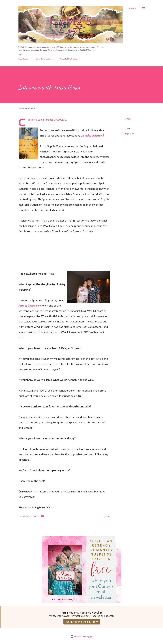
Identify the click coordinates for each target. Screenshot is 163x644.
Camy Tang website (44, 59)
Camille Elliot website (70, 59)
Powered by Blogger (81, 636)
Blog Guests (129, 134)
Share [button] (128, 119)
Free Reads (23, 59)
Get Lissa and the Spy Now (82, 622)
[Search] (132, 8)
